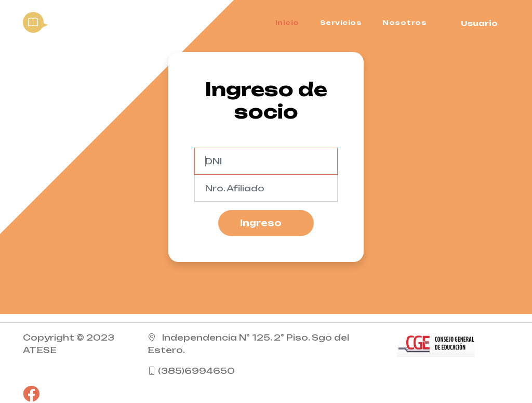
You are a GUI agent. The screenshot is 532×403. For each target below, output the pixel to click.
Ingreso (261, 223)
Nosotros (404, 23)
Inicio (287, 23)
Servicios (341, 23)
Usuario (479, 23)
